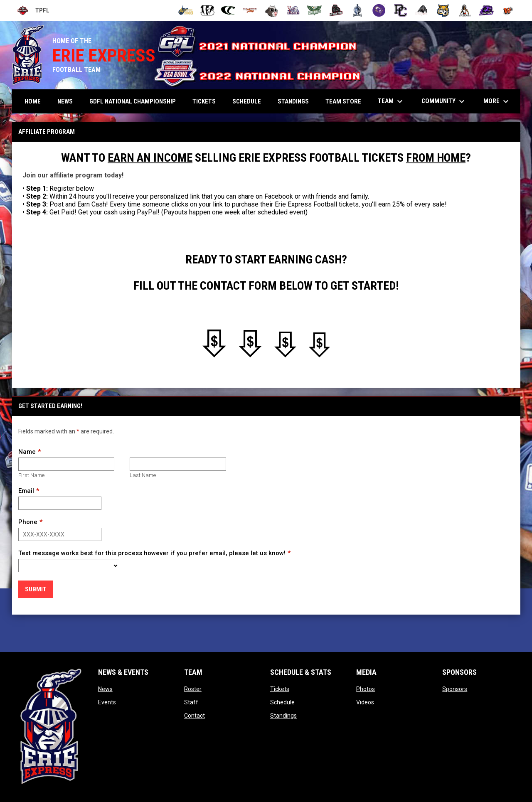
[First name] (66, 464)
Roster (193, 689)
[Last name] (178, 464)
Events (107, 702)
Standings (283, 716)
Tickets (280, 689)
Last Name (143, 475)
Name (27, 452)
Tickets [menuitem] (204, 101)
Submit (36, 589)
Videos (365, 702)
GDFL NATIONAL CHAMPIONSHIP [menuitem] (133, 101)
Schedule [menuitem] (247, 101)
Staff (191, 702)
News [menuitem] (65, 101)
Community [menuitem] (444, 101)
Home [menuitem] (33, 101)
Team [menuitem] (391, 101)
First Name (31, 475)
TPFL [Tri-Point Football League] (33, 10)
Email (26, 491)
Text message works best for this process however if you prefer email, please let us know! (152, 553)
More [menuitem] (497, 101)
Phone (28, 522)
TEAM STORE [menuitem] (343, 101)
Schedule (282, 702)
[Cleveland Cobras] (229, 10)
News (105, 689)
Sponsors (455, 689)
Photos (366, 689)
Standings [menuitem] (293, 101)
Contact (195, 716)
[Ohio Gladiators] (358, 10)
